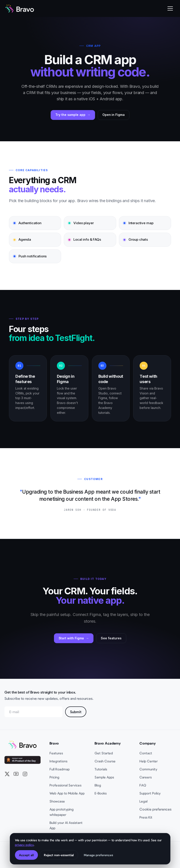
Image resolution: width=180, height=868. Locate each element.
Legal (143, 801)
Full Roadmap (60, 769)
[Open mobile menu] (170, 8)
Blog (98, 785)
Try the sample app (70, 115)
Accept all (26, 855)
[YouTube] (16, 774)
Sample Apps (104, 777)
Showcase (57, 801)
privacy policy (24, 845)
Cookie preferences (155, 809)
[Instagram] (25, 774)
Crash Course (105, 761)
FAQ (143, 785)
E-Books (101, 793)
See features (111, 638)
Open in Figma (114, 115)
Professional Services (65, 785)
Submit (76, 712)
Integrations (58, 761)
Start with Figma (71, 638)
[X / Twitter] (7, 774)
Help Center (149, 761)
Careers (146, 777)
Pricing (54, 777)
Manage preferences (98, 855)
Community (148, 769)
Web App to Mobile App (67, 793)
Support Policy (150, 793)
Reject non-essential (59, 855)
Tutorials (101, 769)
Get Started (104, 753)
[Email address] (33, 712)
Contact (146, 753)
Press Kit (146, 817)
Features (56, 753)
